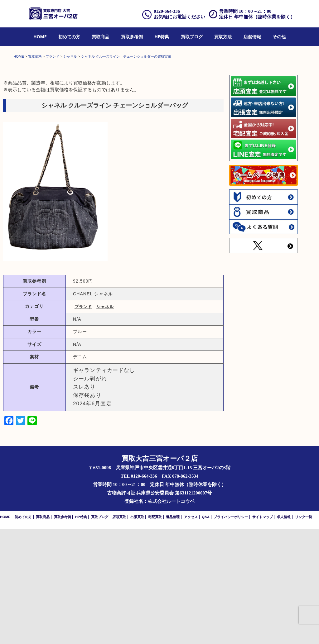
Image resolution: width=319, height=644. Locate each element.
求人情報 (284, 632)
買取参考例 (132, 37)
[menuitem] (40, 37)
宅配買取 (155, 632)
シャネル (105, 421)
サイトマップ (263, 632)
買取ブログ (192, 37)
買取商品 (100, 37)
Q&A (206, 632)
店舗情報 (252, 37)
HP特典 (162, 37)
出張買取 (137, 632)
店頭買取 (119, 632)
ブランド (83, 421)
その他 (279, 37)
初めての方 (69, 37)
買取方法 (223, 37)
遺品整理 (173, 632)
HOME (40, 37)
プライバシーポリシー (231, 632)
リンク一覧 (304, 632)
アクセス (191, 632)
